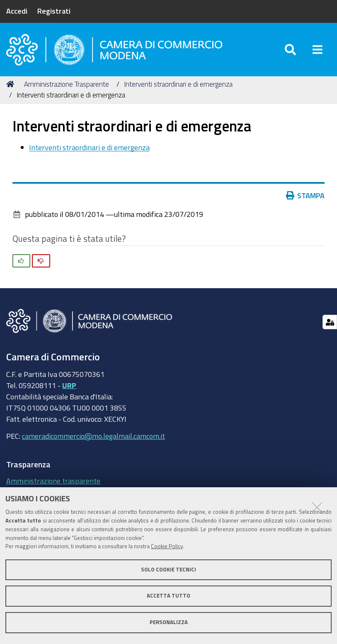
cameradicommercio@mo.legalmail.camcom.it (93, 436)
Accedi (17, 11)
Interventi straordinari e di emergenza (178, 84)
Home (12, 84)
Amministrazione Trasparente (67, 84)
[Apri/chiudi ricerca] (290, 50)
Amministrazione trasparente (53, 481)
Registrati (54, 11)
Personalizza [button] (169, 622)
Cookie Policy (167, 546)
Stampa (307, 195)
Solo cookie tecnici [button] (168, 570)
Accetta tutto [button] (168, 596)
